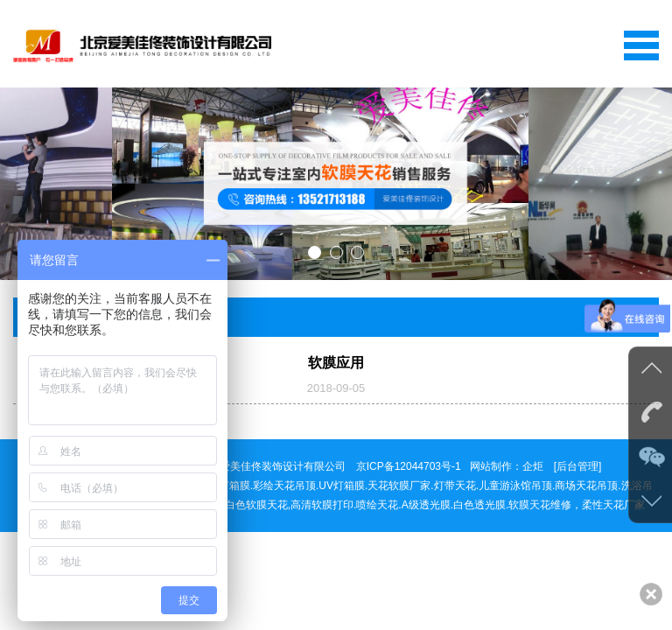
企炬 (533, 466)
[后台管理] (578, 466)
